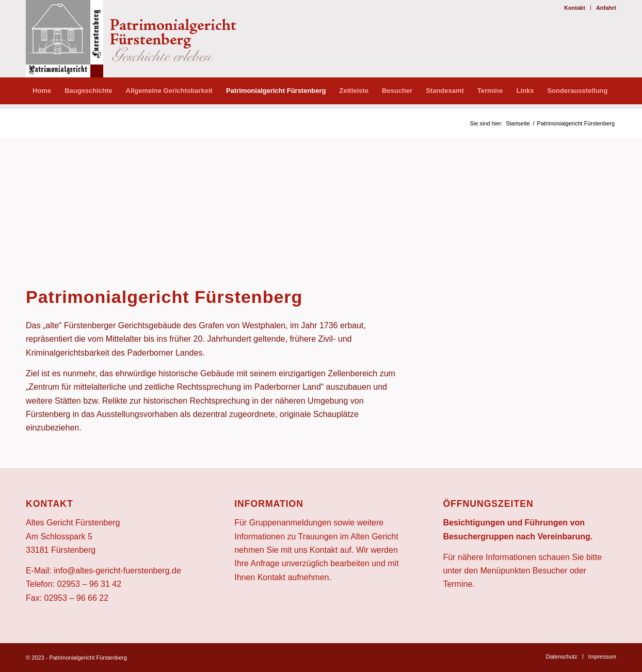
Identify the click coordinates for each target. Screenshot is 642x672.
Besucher (550, 571)
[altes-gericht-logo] (142, 39)
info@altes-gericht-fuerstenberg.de (117, 571)
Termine (458, 584)
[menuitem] (575, 8)
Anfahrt (606, 8)
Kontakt (575, 8)
